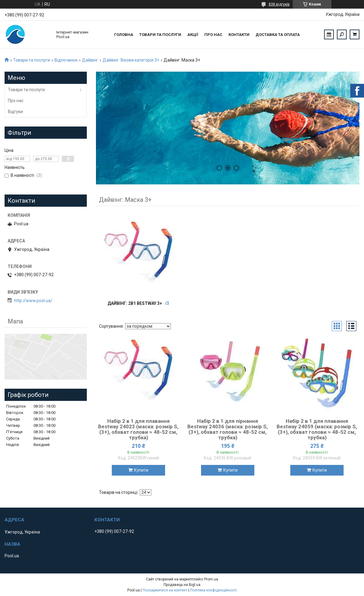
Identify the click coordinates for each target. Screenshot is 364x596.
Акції (193, 35)
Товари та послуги (160, 35)
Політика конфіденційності (213, 590)
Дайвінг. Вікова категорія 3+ (131, 60)
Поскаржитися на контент (165, 590)
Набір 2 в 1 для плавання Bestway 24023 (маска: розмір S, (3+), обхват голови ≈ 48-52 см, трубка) (138, 429)
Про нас (213, 35)
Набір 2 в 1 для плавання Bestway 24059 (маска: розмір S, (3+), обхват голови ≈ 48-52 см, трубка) (317, 429)
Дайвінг (90, 60)
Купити (141, 470)
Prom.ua (211, 579)
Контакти (239, 35)
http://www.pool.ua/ (33, 301)
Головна (124, 35)
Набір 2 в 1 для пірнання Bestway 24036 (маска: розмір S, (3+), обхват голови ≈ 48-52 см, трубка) (228, 429)
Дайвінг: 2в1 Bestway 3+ (135, 303)
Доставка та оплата (278, 35)
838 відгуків (279, 4)
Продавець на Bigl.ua (182, 585)
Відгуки (15, 112)
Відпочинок (66, 60)
